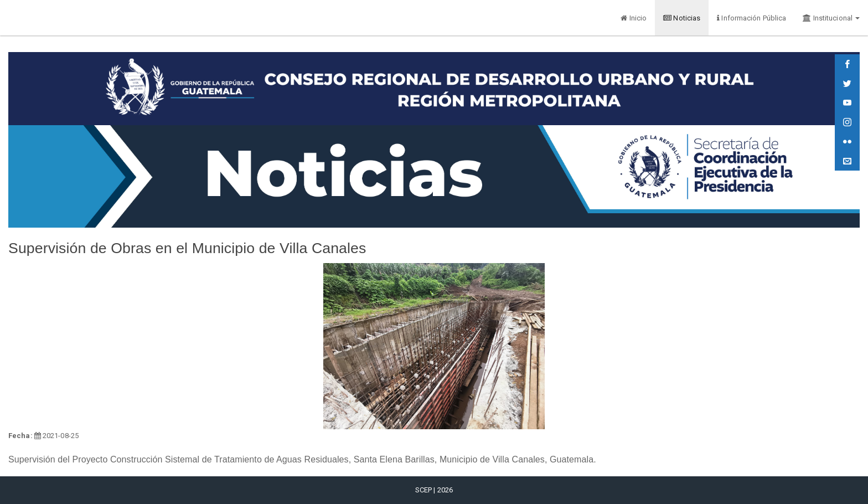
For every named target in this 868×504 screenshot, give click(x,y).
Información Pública (751, 18)
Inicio (634, 18)
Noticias (682, 18)
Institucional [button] (831, 18)
